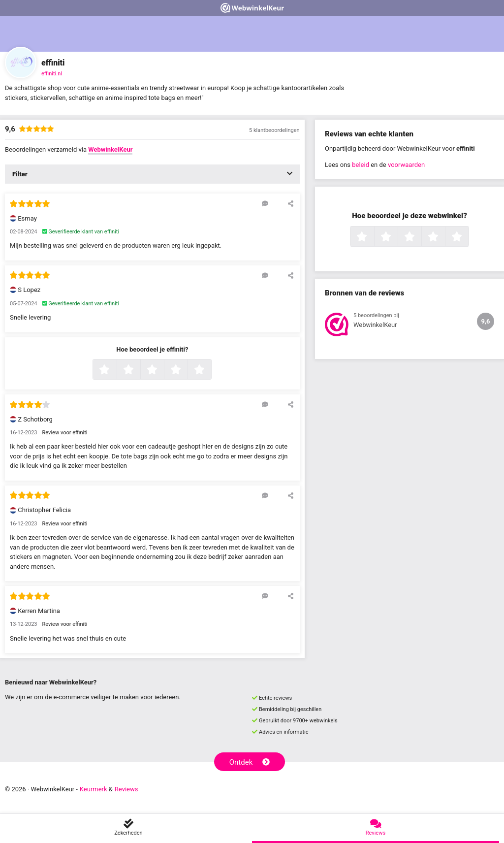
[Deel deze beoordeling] (291, 203)
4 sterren (187, 370)
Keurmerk (94, 789)
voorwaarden (406, 165)
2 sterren (139, 370)
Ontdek (250, 762)
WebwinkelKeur (110, 149)
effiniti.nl (52, 74)
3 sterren (163, 370)
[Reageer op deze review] (265, 203)
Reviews (126, 789)
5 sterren (210, 370)
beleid (361, 165)
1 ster (115, 370)
